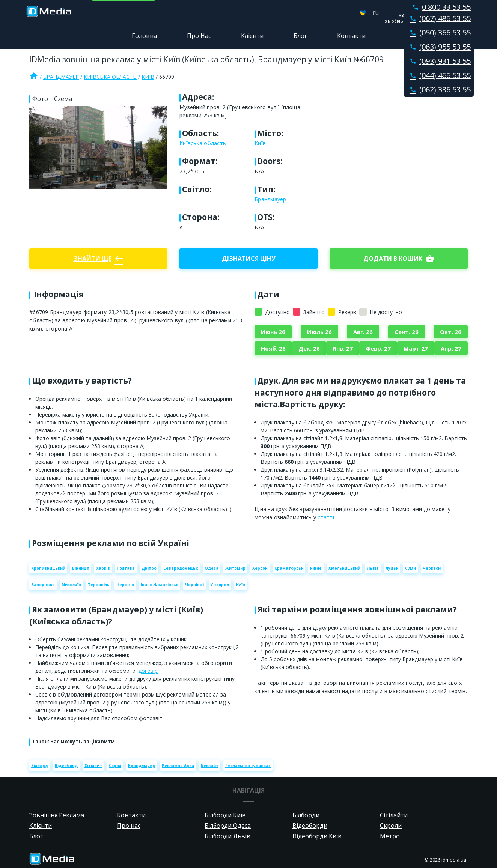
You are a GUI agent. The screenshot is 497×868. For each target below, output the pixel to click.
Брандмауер (61, 77)
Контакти (351, 36)
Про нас (129, 826)
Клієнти (252, 36)
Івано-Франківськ (160, 585)
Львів (373, 568)
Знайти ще (99, 259)
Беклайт (210, 766)
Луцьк (392, 568)
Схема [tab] (63, 99)
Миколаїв (71, 585)
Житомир (235, 568)
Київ (148, 77)
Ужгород (220, 585)
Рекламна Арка (178, 766)
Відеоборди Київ (317, 836)
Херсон (260, 568)
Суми (410, 568)
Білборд (40, 766)
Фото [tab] (40, 99)
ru (376, 12)
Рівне (316, 568)
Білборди (306, 815)
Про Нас (199, 36)
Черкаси (432, 568)
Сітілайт (93, 766)
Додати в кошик (399, 259)
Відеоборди (310, 826)
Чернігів (125, 585)
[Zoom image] (98, 148)
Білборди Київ (225, 815)
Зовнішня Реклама (57, 815)
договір (148, 671)
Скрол (115, 766)
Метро (390, 836)
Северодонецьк (181, 568)
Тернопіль (99, 585)
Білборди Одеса (228, 826)
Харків (103, 568)
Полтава (126, 568)
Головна (144, 36)
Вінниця (81, 568)
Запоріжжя (43, 585)
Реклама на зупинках (248, 766)
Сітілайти (394, 815)
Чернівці (194, 585)
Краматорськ (289, 568)
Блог (300, 36)
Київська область (110, 77)
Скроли (391, 826)
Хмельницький (344, 568)
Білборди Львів (227, 836)
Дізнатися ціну (249, 259)
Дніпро (149, 568)
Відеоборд (66, 766)
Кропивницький (48, 568)
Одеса (212, 568)
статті (326, 517)
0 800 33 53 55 (440, 7)
